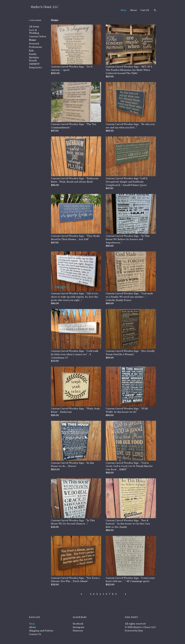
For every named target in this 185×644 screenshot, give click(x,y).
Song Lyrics (35, 67)
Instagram (78, 627)
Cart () (145, 10)
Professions (35, 47)
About (133, 10)
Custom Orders (38, 36)
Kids (31, 51)
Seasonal (34, 44)
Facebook (78, 624)
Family (33, 54)
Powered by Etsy (134, 631)
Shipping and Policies (41, 631)
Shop (123, 10)
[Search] (155, 11)
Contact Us (35, 634)
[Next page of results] (126, 594)
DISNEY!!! (34, 64)
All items (34, 27)
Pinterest (78, 631)
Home (33, 40)
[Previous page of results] (82, 594)
